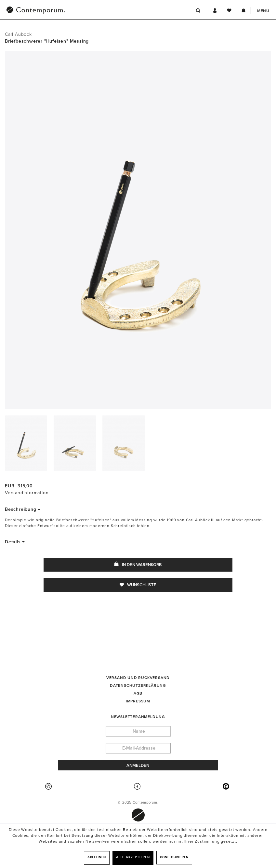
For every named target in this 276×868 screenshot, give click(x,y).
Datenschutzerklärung (138, 685)
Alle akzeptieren (133, 857)
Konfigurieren (174, 857)
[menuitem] (70, 11)
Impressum (138, 701)
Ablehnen (97, 857)
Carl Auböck (18, 34)
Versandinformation (27, 493)
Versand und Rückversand (138, 678)
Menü (263, 11)
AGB (138, 693)
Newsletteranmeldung (138, 717)
